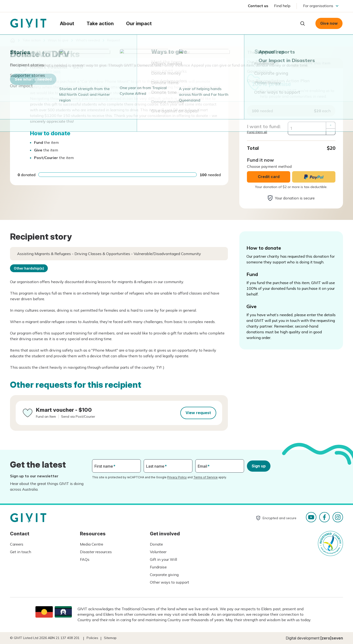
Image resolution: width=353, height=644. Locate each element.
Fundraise (158, 567)
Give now (329, 23)
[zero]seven (332, 638)
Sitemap (110, 638)
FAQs (85, 559)
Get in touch (21, 552)
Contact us (258, 6)
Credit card (269, 177)
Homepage (28, 24)
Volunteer (158, 552)
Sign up (259, 466)
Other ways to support (169, 582)
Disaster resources (96, 552)
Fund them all (257, 132)
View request (198, 413)
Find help (282, 6)
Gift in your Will (163, 559)
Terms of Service (206, 477)
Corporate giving (164, 575)
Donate (156, 544)
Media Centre (92, 544)
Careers (17, 544)
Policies (92, 638)
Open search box (303, 24)
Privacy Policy (177, 477)
